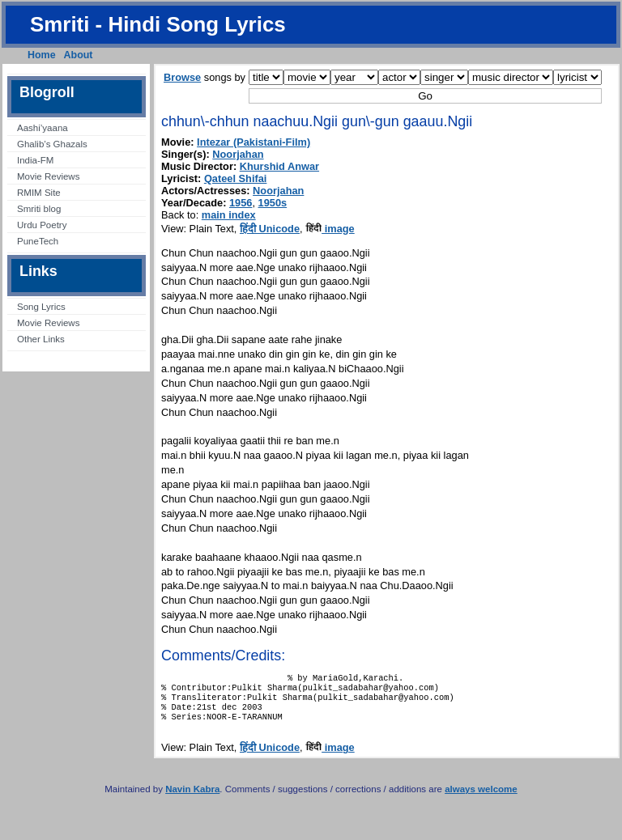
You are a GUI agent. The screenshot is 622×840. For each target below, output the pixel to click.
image (330, 229)
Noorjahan (238, 154)
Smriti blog (39, 209)
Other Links (41, 339)
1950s (273, 203)
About (79, 55)
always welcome (481, 799)
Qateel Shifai (236, 178)
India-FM (35, 160)
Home (42, 55)
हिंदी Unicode (270, 229)
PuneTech (38, 241)
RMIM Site (39, 193)
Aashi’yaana (43, 128)
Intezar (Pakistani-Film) (253, 142)
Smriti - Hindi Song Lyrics (158, 24)
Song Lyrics (41, 307)
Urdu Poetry (42, 225)
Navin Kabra (192, 799)
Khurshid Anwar (279, 166)
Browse (182, 77)
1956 (241, 203)
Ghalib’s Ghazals (52, 144)
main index (229, 215)
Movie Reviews (48, 176)
